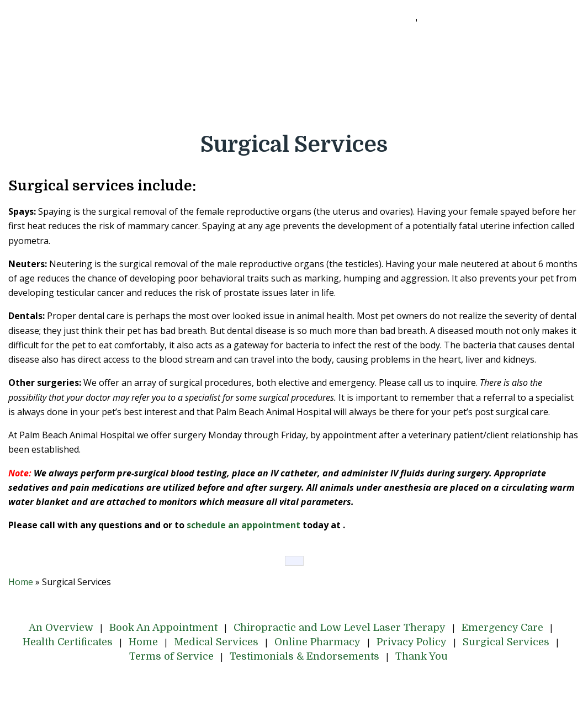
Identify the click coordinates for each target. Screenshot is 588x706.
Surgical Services (517, 77)
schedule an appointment (243, 525)
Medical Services (231, 77)
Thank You (422, 107)
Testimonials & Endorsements (306, 107)
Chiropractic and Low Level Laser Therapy (348, 47)
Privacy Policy (423, 77)
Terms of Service (179, 107)
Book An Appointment (180, 47)
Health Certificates (78, 77)
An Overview (80, 47)
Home (158, 77)
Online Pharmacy (329, 77)
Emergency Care (501, 47)
